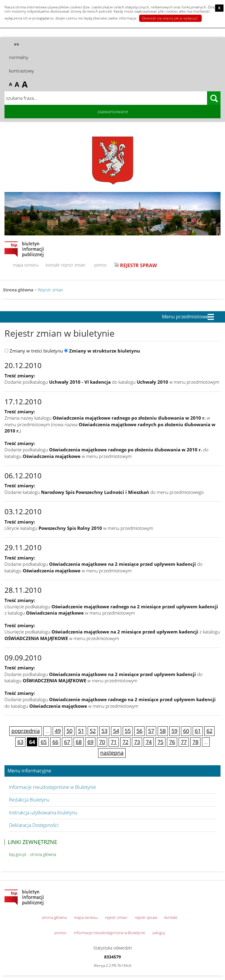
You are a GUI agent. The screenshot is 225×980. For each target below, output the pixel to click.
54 (116, 731)
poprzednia (26, 731)
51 (81, 731)
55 (128, 731)
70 (102, 742)
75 (160, 742)
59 (174, 731)
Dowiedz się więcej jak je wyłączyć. (170, 18)
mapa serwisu (26, 265)
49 (58, 731)
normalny (19, 57)
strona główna (54, 917)
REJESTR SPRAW (138, 265)
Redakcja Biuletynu (29, 800)
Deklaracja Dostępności (34, 825)
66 (55, 742)
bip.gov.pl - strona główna (32, 854)
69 (90, 742)
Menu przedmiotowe (185, 317)
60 (186, 731)
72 (125, 742)
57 (151, 731)
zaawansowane (113, 111)
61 (198, 731)
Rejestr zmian (51, 290)
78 (195, 742)
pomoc (101, 265)
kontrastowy (21, 71)
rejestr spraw (146, 917)
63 (20, 742)
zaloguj (159, 933)
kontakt (53, 265)
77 (184, 742)
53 (104, 731)
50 (69, 731)
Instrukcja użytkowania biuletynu (43, 813)
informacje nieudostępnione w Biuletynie (110, 933)
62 (209, 731)
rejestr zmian (73, 265)
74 (149, 742)
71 (114, 742)
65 (44, 742)
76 (172, 742)
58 (163, 731)
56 (139, 731)
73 (137, 742)
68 (79, 742)
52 (93, 731)
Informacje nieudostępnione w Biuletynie (53, 787)
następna (112, 753)
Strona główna (18, 290)
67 (67, 742)
